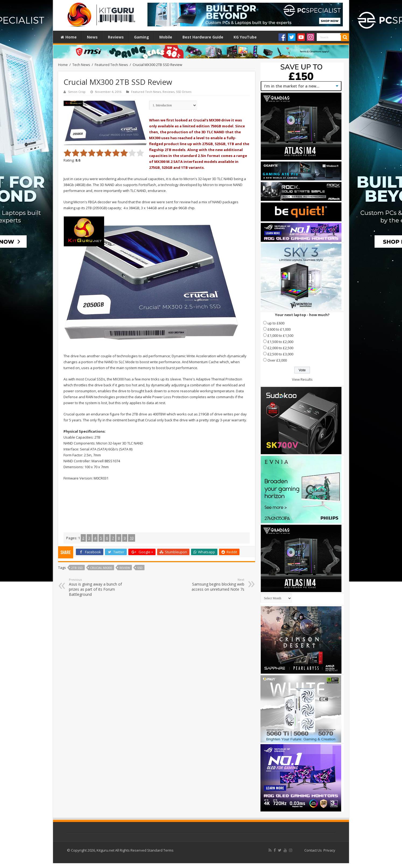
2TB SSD (77, 568)
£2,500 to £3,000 (280, 354)
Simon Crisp (77, 92)
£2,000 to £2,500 (280, 348)
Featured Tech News (111, 65)
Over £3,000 (277, 360)
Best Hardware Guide (203, 37)
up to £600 (276, 323)
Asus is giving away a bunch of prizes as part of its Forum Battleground (96, 587)
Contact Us (313, 850)
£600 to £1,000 (279, 329)
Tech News (81, 65)
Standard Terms (160, 850)
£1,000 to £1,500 (280, 335)
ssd (140, 568)
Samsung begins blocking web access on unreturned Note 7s (217, 585)
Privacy (329, 850)
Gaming (142, 37)
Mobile (166, 37)
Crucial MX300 (101, 568)
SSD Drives (184, 92)
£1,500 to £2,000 (280, 342)
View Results (302, 379)
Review (125, 568)
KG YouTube (245, 37)
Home (69, 37)
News (92, 37)
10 (132, 538)
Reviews (116, 37)
